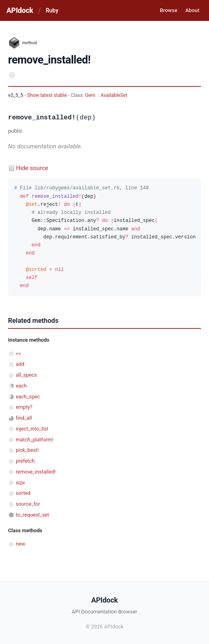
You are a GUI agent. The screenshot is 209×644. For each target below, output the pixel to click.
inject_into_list (32, 429)
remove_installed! (36, 472)
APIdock (20, 10)
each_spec (28, 397)
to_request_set (32, 515)
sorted (23, 493)
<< (18, 354)
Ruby (52, 10)
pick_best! (27, 450)
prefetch (25, 461)
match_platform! (35, 440)
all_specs (26, 375)
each (21, 386)
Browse (169, 10)
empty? (24, 407)
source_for (28, 504)
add (20, 364)
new (20, 544)
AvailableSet (114, 95)
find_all (24, 418)
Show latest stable (47, 95)
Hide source (32, 168)
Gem (90, 95)
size (20, 483)
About (192, 10)
